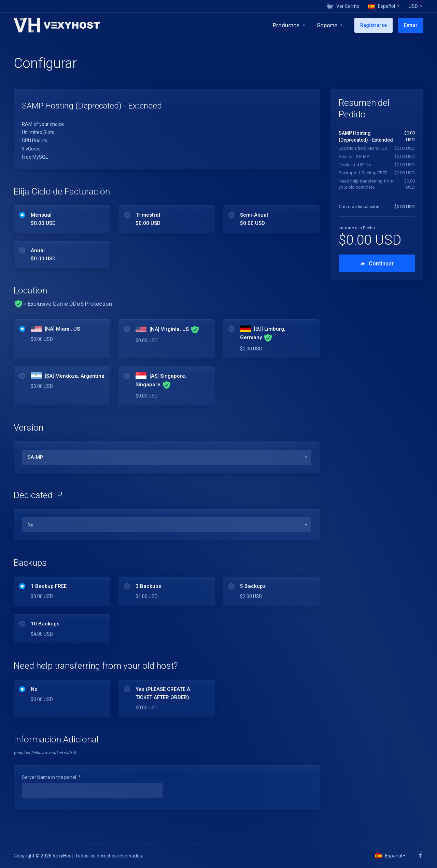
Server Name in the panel (51, 777)
